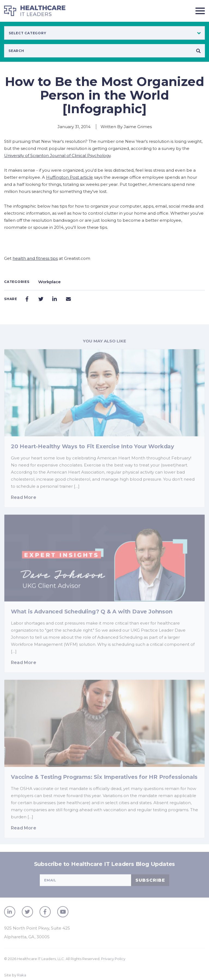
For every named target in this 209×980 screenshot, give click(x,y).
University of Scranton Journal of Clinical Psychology (57, 155)
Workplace (49, 282)
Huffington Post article (69, 177)
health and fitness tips (35, 258)
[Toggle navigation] (198, 11)
